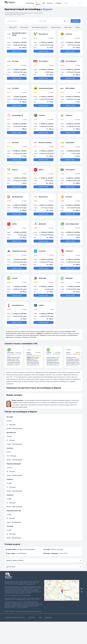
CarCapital (69, 353)
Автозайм (10, 416)
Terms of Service (29, 583)
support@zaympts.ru (21, 598)
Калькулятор (23, 3)
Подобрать (76, 20)
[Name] (80, 3)
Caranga (49, 353)
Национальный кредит (14, 463)
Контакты (44, 3)
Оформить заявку (17, 50)
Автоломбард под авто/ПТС (40, 26)
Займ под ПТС (13, 26)
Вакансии (48, 616)
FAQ (38, 3)
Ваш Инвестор (11, 431)
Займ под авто (24, 26)
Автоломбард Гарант (11, 354)
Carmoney (10, 447)
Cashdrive (10, 478)
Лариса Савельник (18, 399)
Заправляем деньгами (14, 509)
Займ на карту (68, 26)
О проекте (32, 3)
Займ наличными (56, 26)
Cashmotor (10, 494)
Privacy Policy (20, 583)
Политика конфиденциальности (15, 616)
